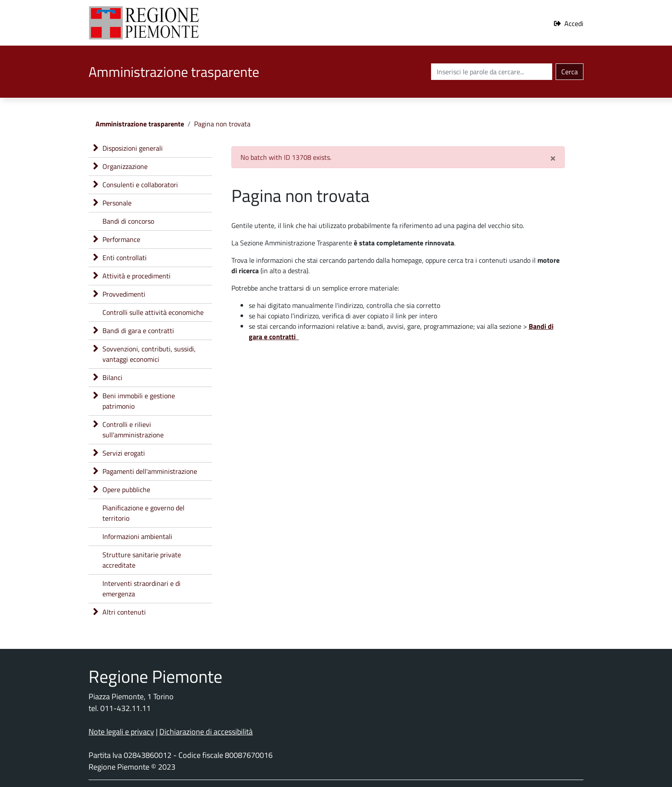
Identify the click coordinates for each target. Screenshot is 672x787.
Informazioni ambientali (137, 536)
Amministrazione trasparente (140, 124)
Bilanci (112, 377)
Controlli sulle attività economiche (153, 312)
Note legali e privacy (121, 732)
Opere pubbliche (126, 489)
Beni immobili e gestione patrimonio (139, 401)
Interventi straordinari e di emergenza (142, 589)
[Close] (553, 157)
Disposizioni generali (133, 148)
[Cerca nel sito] (492, 72)
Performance (121, 239)
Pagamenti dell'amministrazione (150, 471)
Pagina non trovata (222, 124)
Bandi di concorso (128, 221)
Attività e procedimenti (137, 276)
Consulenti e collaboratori (140, 185)
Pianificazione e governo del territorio (143, 513)
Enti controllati (125, 258)
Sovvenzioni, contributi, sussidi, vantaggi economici (149, 354)
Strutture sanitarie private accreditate (142, 560)
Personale (117, 203)
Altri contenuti (124, 612)
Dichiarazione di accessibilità (206, 732)
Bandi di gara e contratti (138, 331)
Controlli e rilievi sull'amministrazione (133, 430)
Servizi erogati (124, 453)
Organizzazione (125, 166)
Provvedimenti (124, 294)
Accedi (574, 23)
